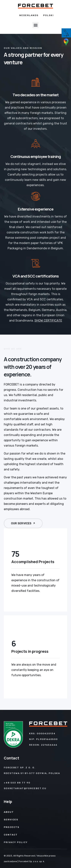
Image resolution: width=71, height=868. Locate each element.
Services (11, 820)
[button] (35, 25)
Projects (12, 827)
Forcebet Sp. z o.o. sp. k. (32, 861)
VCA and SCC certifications (36, 276)
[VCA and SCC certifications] (36, 263)
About (9, 812)
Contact (11, 835)
